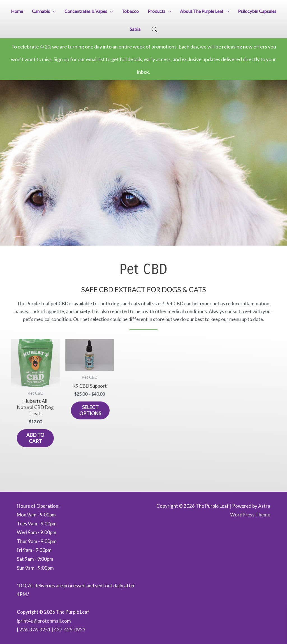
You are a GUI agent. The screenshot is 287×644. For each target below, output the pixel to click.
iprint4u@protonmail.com (44, 621)
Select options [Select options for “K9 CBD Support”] (90, 410)
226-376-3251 (35, 630)
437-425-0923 (70, 630)
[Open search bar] (154, 29)
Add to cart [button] (35, 438)
